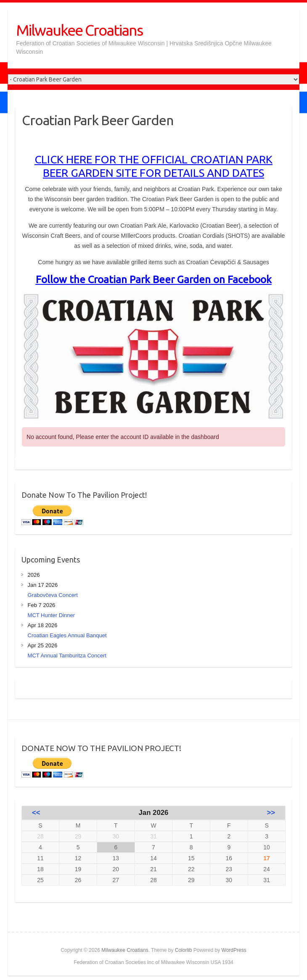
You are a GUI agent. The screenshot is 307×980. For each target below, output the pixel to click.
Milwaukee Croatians (79, 30)
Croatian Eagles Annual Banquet (67, 635)
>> (271, 813)
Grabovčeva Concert (53, 595)
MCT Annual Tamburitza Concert (67, 656)
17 (267, 858)
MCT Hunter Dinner (51, 615)
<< (36, 813)
